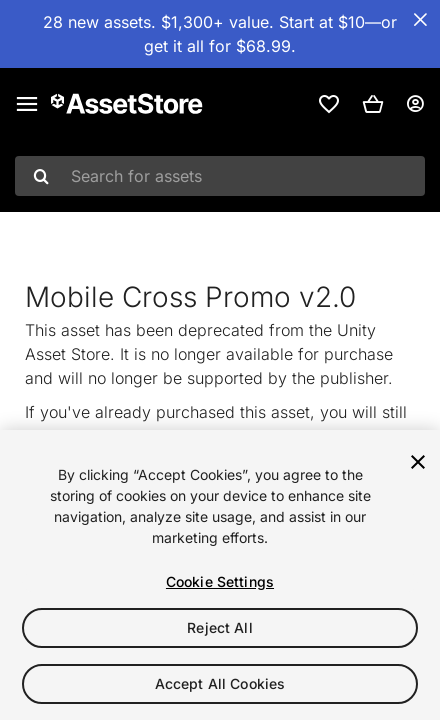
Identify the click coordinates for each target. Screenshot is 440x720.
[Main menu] (27, 104)
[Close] (418, 462)
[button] (373, 104)
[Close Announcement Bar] (420, 20)
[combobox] (220, 176)
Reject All (219, 627)
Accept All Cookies (220, 683)
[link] (329, 104)
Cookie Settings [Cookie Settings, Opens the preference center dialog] (220, 581)
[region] (220, 575)
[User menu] (415, 104)
